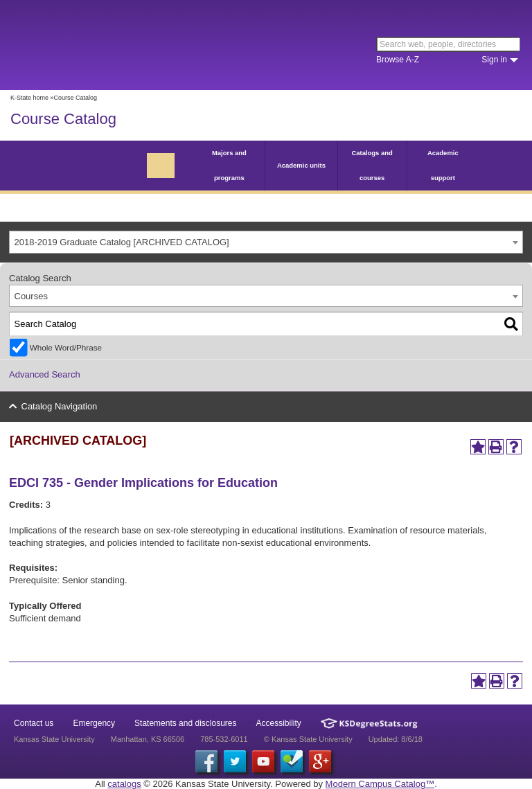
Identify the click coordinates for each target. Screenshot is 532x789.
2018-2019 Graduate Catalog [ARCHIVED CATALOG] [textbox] (122, 242)
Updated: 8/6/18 (396, 739)
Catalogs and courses (372, 165)
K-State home (29, 98)
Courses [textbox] (31, 296)
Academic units (301, 165)
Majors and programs (229, 165)
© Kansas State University (308, 739)
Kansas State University (126, 45)
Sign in (494, 60)
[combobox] (266, 242)
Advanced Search (45, 374)
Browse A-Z (398, 60)
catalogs (124, 784)
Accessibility (279, 723)
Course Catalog (63, 119)
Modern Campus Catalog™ (380, 784)
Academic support (443, 165)
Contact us (34, 723)
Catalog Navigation (60, 406)
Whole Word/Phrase (66, 347)
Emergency (94, 723)
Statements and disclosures (185, 723)
